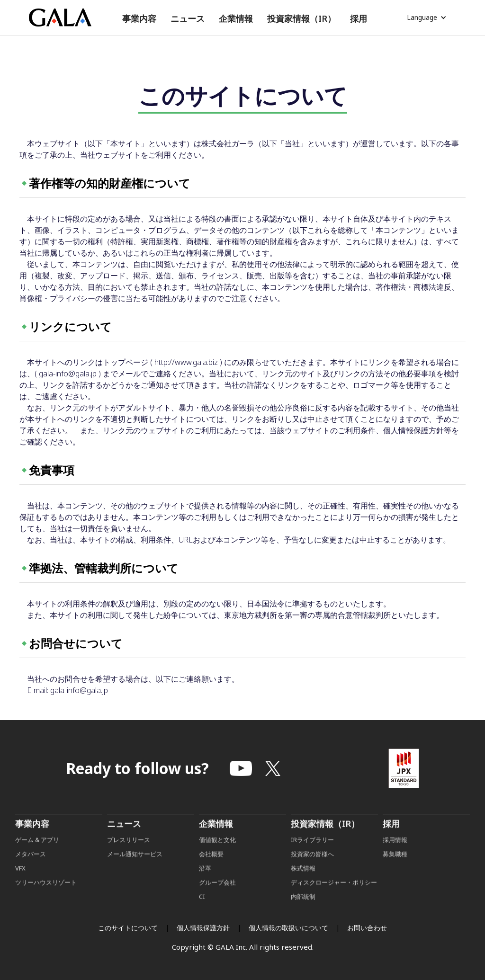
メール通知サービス (135, 869)
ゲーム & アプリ (37, 855)
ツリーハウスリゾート (46, 897)
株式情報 (303, 883)
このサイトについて (128, 928)
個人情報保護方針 (203, 928)
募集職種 (395, 869)
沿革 (205, 883)
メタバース (31, 869)
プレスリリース (129, 855)
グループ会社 (217, 897)
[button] (139, 19)
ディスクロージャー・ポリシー (334, 897)
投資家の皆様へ (312, 869)
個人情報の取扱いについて (288, 928)
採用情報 (396, 855)
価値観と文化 (217, 855)
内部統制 (303, 911)
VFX (20, 883)
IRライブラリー (312, 855)
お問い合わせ (367, 928)
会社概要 (211, 869)
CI (202, 911)
